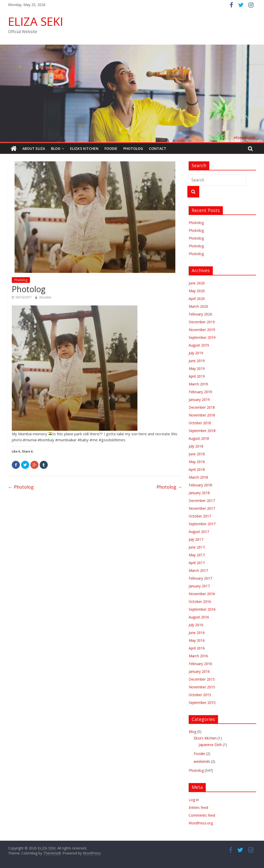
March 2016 (198, 656)
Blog (56, 148)
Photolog (133, 148)
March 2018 (198, 477)
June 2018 (197, 454)
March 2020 (198, 306)
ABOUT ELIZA (34, 148)
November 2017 (202, 508)
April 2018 (197, 469)
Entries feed (198, 807)
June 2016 (197, 633)
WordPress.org (201, 823)
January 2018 (199, 493)
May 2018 (197, 462)
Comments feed (202, 815)
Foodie (111, 148)
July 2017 (196, 539)
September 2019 (202, 337)
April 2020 (197, 299)
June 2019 (197, 361)
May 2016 (197, 640)
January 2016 (199, 671)
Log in (194, 800)
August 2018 (199, 438)
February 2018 (200, 485)
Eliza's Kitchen (205, 738)
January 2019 (199, 400)
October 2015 (200, 695)
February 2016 (200, 664)
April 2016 (197, 648)
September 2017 (202, 524)
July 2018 (196, 446)
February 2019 (200, 392)
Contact (158, 148)
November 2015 (202, 687)
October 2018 (200, 423)
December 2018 (202, 407)
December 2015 (202, 679)
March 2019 (198, 384)
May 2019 (197, 368)
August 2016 (199, 617)
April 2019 (197, 376)
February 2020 (200, 314)
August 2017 (199, 532)
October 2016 (200, 602)
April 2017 (197, 563)
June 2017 (197, 547)
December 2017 (202, 501)
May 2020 (197, 291)
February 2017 (200, 578)
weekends (202, 761)
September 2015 (202, 702)
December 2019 (202, 322)
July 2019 (196, 353)
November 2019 (202, 330)
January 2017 (199, 586)
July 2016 (196, 625)
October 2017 (200, 516)
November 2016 (202, 594)
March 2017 (198, 570)
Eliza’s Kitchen (84, 148)
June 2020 (197, 283)
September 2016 (202, 609)
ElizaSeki (45, 297)
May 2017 (197, 555)
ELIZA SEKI (36, 21)
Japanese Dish (210, 745)
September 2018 (202, 431)
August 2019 (199, 345)
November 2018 (202, 415)
